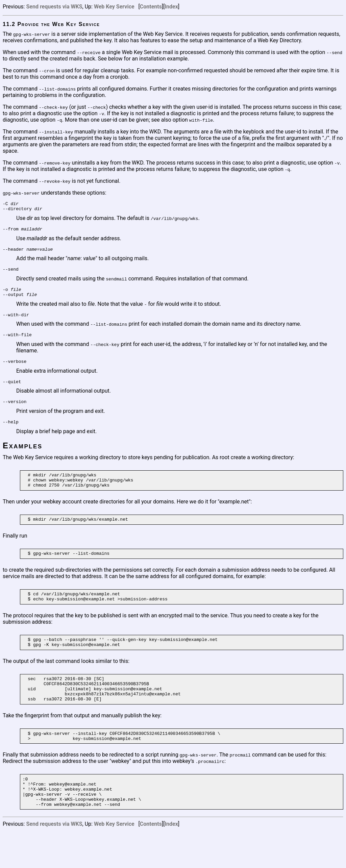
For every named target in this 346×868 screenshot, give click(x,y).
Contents (151, 7)
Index (171, 7)
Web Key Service (114, 7)
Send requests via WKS (54, 7)
